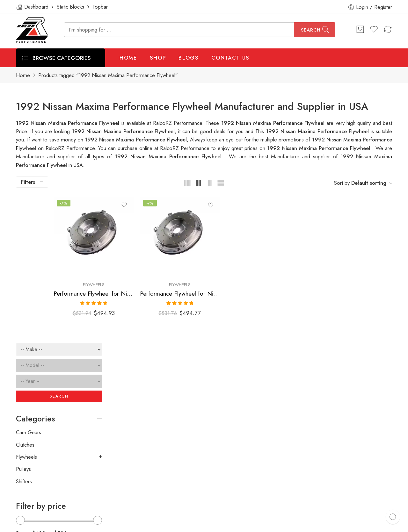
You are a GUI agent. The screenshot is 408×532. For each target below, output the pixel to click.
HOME (128, 58)
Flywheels (147, 269)
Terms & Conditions (305, 525)
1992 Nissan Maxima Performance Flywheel (318, 131)
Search (311, 30)
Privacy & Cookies (355, 525)
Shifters (24, 335)
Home (23, 75)
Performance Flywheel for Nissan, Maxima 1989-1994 (147, 278)
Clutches (25, 298)
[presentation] (296, 435)
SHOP (158, 58)
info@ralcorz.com (35, 491)
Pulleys (23, 323)
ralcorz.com (29, 502)
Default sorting (369, 183)
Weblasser (50, 525)
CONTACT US (230, 58)
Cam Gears (29, 286)
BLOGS (189, 58)
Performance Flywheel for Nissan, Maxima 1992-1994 (218, 278)
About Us (394, 525)
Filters (28, 182)
